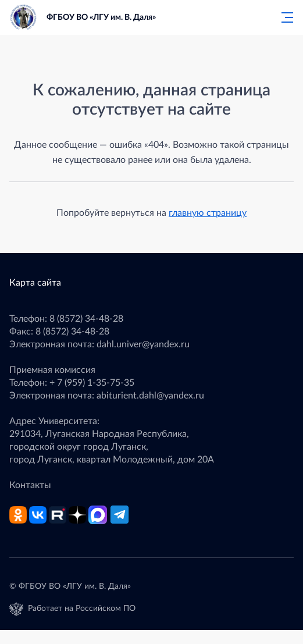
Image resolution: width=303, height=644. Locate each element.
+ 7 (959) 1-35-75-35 (92, 383)
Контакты (30, 485)
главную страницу (208, 213)
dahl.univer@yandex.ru (143, 344)
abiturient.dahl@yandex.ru (150, 396)
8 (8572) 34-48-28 (86, 319)
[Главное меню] (284, 17)
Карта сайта (35, 283)
